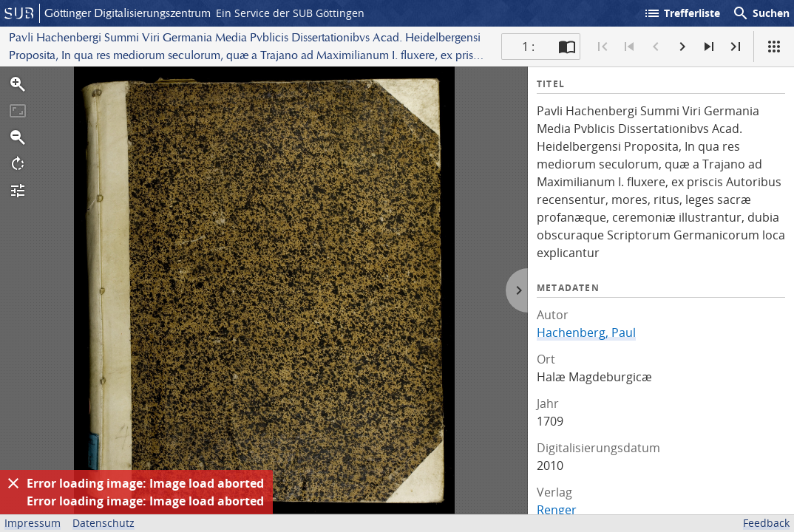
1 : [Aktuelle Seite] (528, 47)
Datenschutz (104, 523)
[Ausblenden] (13, 483)
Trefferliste (682, 13)
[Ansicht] (774, 47)
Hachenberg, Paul (586, 332)
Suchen (761, 13)
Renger (557, 510)
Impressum (33, 523)
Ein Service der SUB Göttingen (290, 13)
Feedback (766, 523)
